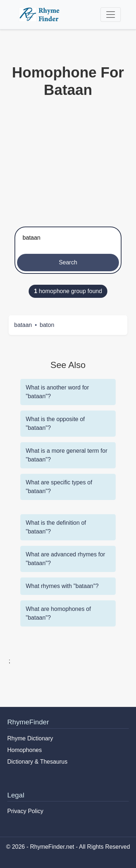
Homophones (24, 750)
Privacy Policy (25, 811)
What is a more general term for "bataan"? (67, 455)
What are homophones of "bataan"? (58, 613)
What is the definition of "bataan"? (56, 527)
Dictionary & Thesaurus (37, 762)
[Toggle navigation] (111, 15)
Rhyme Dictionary (30, 738)
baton (47, 325)
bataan (23, 325)
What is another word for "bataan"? (57, 392)
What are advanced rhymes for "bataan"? (65, 559)
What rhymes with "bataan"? (62, 586)
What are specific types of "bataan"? (59, 487)
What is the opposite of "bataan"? (55, 423)
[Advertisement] (68, 161)
